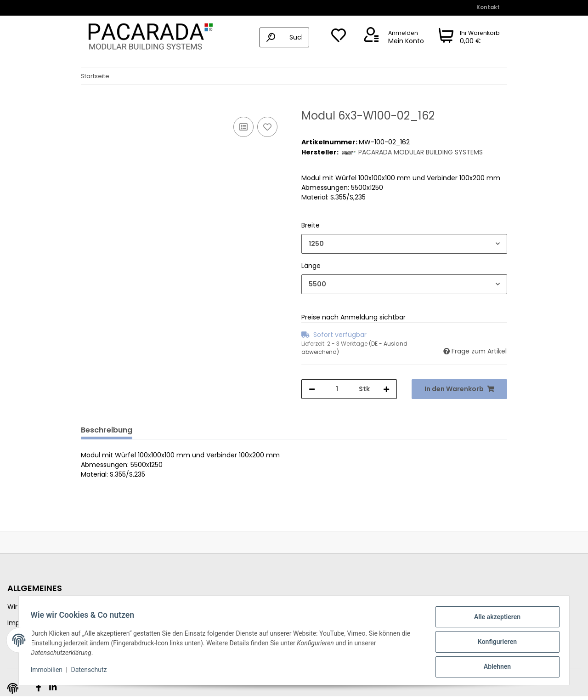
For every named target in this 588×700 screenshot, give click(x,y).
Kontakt (488, 7)
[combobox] (404, 244)
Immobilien (50, 672)
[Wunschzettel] (339, 38)
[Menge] (337, 389)
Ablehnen (494, 667)
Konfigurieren (494, 643)
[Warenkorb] (469, 38)
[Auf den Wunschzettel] (267, 127)
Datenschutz (92, 672)
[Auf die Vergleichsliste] (243, 127)
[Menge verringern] (312, 389)
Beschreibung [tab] (107, 430)
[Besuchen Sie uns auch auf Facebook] (38, 688)
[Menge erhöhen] (386, 389)
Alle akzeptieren (494, 620)
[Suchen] (284, 37)
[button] (392, 38)
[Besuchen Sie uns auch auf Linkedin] (53, 688)
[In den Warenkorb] (88, 104)
